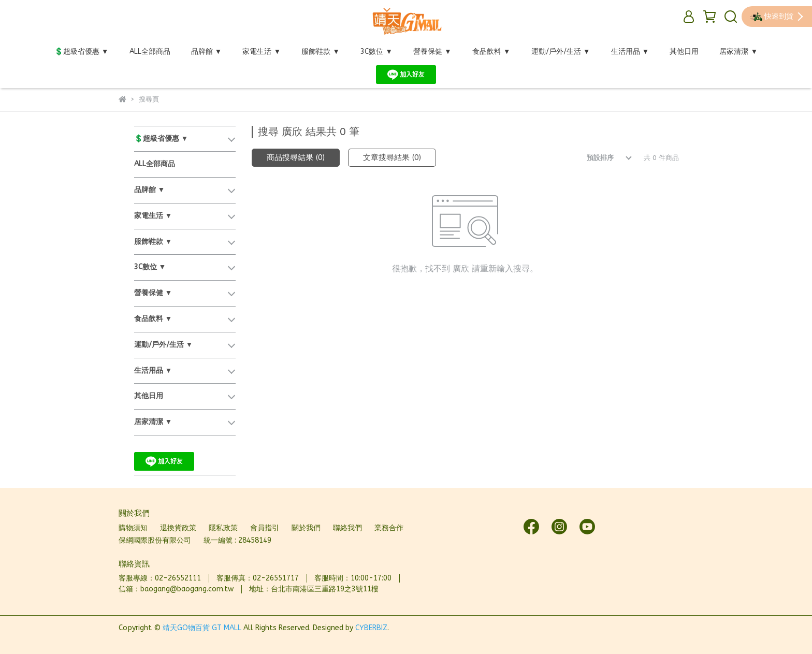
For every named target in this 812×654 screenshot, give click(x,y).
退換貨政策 (178, 528)
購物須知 (133, 528)
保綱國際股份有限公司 (155, 540)
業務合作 (389, 528)
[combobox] (602, 158)
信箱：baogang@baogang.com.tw (176, 589)
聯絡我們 (347, 528)
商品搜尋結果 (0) (296, 157)
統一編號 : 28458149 (237, 540)
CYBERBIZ (371, 628)
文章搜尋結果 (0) (392, 157)
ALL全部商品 (150, 52)
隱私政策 (223, 528)
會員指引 (265, 528)
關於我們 (306, 528)
